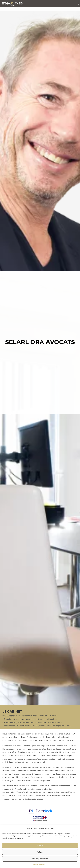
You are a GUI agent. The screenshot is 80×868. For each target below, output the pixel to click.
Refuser (40, 852)
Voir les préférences (40, 859)
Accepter (40, 845)
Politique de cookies (39, 864)
